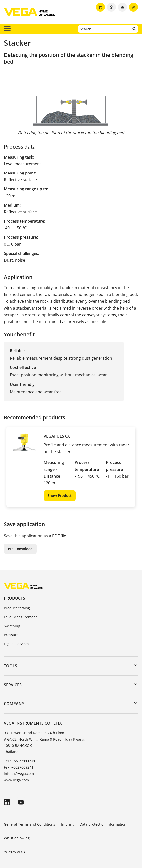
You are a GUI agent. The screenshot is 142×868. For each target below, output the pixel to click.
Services (13, 685)
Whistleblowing (17, 838)
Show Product (60, 495)
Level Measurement (20, 617)
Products (15, 598)
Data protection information (103, 824)
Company (14, 704)
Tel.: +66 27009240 (19, 761)
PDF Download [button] (20, 549)
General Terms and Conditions (30, 824)
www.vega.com (16, 780)
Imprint (67, 824)
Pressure (11, 635)
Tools (11, 666)
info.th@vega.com (19, 774)
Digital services (17, 644)
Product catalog (17, 608)
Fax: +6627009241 (19, 767)
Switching (12, 626)
